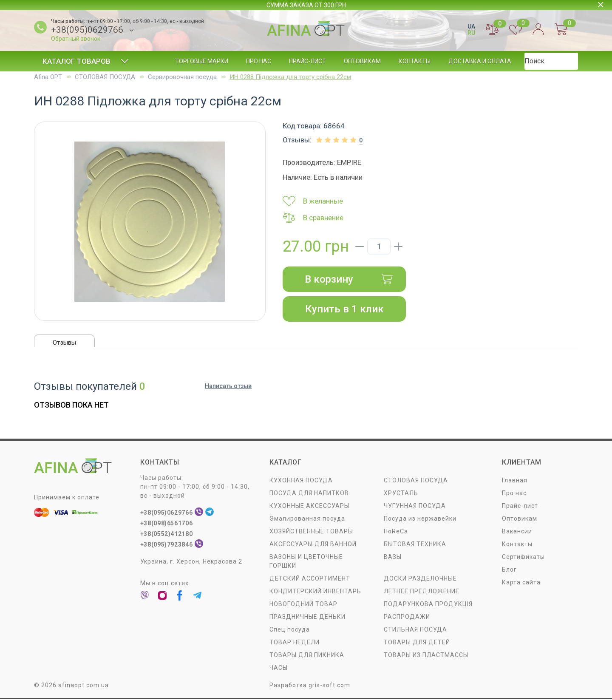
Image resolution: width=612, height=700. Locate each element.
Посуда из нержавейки (420, 519)
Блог (537, 61)
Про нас (259, 61)
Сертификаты (523, 558)
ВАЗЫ (393, 558)
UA (471, 26)
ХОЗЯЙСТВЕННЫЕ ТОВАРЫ (311, 532)
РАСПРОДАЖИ (407, 618)
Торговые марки (202, 61)
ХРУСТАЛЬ (401, 494)
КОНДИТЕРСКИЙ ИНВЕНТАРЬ (315, 592)
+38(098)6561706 (168, 524)
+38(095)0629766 (87, 30)
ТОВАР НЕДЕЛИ (295, 643)
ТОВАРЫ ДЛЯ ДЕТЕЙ (417, 643)
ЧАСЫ (279, 669)
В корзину (349, 279)
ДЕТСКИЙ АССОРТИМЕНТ (310, 579)
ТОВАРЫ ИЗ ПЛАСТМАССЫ (426, 656)
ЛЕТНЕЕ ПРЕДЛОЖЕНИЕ (422, 592)
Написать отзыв (228, 388)
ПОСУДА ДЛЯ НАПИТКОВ (309, 494)
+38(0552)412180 (168, 535)
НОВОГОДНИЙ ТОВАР (303, 605)
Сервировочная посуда (182, 77)
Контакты (415, 61)
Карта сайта (521, 583)
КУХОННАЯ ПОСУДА (301, 481)
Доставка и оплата (480, 61)
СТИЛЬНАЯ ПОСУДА (415, 630)
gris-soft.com (329, 686)
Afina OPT (48, 77)
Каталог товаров (86, 61)
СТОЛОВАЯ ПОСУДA (105, 77)
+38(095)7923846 (168, 545)
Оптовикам (362, 61)
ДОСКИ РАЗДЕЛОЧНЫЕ (420, 579)
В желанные (313, 201)
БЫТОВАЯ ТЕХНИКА (415, 545)
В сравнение (313, 218)
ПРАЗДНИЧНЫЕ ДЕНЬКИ (307, 618)
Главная (515, 481)
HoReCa (396, 532)
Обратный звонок (76, 39)
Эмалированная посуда (307, 519)
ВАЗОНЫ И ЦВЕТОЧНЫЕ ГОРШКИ (306, 562)
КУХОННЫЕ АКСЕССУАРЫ (309, 507)
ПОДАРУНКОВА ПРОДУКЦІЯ (428, 605)
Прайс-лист (307, 61)
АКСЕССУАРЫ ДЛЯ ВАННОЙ (313, 545)
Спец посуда (290, 630)
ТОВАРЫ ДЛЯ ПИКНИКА (307, 656)
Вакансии (517, 532)
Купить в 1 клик (344, 309)
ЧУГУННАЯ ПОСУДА (415, 507)
